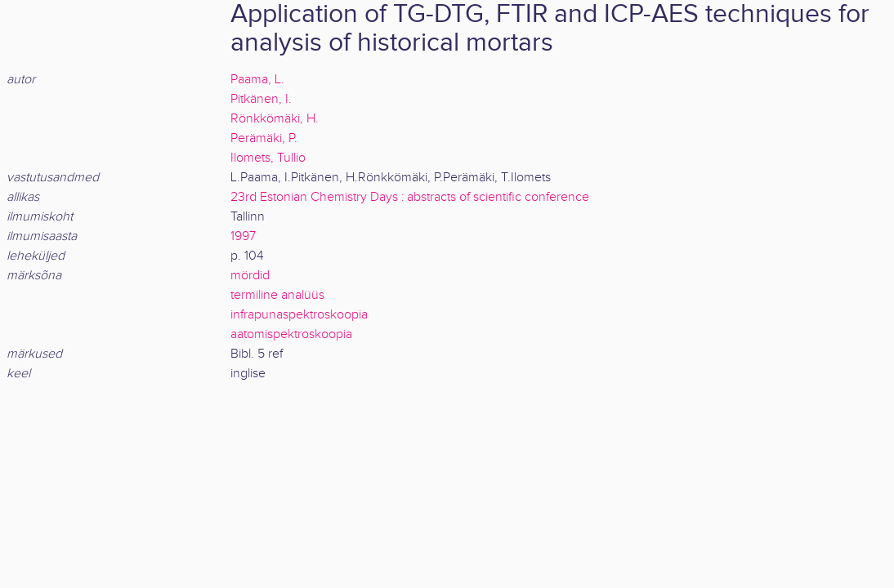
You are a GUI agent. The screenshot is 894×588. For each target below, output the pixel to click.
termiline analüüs (277, 295)
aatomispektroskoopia (291, 334)
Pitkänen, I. (261, 99)
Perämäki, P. (264, 138)
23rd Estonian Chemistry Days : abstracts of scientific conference (410, 197)
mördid (250, 276)
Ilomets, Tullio (268, 158)
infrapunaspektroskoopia (299, 315)
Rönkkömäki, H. (275, 119)
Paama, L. (257, 80)
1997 (243, 236)
